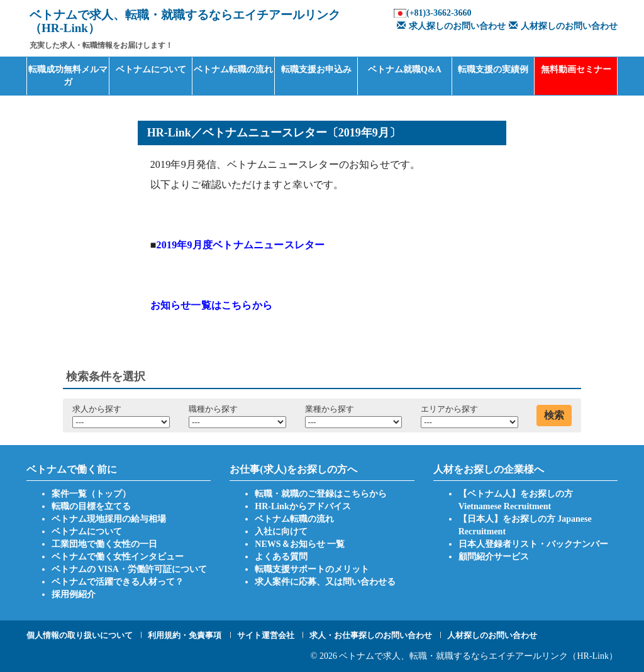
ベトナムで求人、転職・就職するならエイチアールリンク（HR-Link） (478, 656)
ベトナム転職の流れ (233, 69)
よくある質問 (281, 557)
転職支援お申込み (316, 69)
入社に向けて (281, 532)
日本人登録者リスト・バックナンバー (533, 544)
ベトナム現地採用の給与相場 (109, 519)
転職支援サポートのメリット (312, 569)
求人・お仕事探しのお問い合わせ (371, 635)
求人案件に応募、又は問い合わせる (325, 582)
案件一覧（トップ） (91, 494)
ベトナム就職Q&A (405, 69)
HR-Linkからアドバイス (303, 506)
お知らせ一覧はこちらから (211, 305)
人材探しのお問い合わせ (562, 26)
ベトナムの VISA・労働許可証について (129, 569)
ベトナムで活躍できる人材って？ (118, 582)
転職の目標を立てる (91, 506)
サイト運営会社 (266, 635)
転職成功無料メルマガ (68, 76)
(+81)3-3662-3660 (439, 13)
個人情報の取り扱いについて (80, 635)
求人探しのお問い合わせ (450, 26)
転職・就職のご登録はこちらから (321, 494)
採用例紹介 (74, 594)
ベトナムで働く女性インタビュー (118, 557)
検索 (554, 415)
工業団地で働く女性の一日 (104, 544)
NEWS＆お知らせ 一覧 (300, 544)
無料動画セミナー (576, 69)
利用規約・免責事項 (185, 635)
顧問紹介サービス (494, 557)
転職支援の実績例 (493, 69)
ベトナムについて (151, 69)
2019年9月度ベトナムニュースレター (241, 245)
